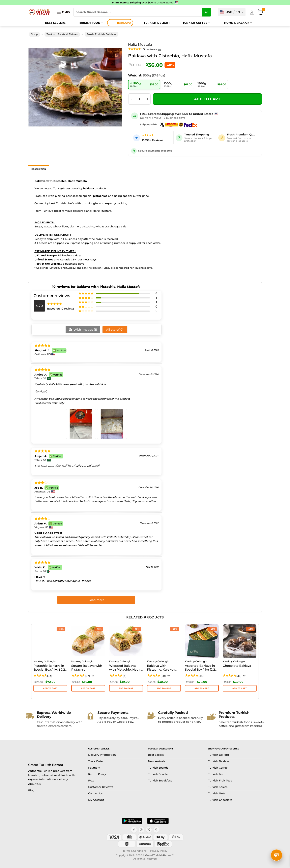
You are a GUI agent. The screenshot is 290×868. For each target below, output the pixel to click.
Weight (135, 75)
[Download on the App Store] (158, 821)
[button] (63, 12)
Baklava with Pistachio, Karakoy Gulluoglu (161, 668)
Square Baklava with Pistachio (87, 668)
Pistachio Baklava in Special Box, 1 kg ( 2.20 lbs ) (50, 668)
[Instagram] (141, 830)
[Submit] (206, 12)
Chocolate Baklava (237, 666)
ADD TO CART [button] (88, 688)
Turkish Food (87, 23)
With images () (85, 330)
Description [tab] (39, 169)
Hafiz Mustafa (140, 44)
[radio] (144, 85)
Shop (34, 34)
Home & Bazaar (234, 23)
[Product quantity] (140, 99)
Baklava (120, 23)
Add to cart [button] (50, 688)
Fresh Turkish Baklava (101, 34)
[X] (149, 830)
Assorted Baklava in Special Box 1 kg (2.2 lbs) (200, 668)
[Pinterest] (156, 830)
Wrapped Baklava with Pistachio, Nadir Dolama (125, 668)
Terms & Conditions (135, 851)
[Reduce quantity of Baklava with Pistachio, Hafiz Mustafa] (132, 99)
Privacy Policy (159, 851)
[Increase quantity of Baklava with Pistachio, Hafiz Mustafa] (148, 99)
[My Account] (252, 12)
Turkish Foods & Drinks (62, 34)
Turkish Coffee (193, 23)
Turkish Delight (153, 23)
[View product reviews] (145, 49)
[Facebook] (134, 830)
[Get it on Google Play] (132, 821)
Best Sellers (51, 23)
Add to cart (207, 99)
